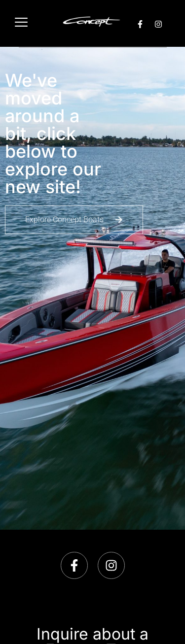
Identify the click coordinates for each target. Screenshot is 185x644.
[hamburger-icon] (21, 23)
